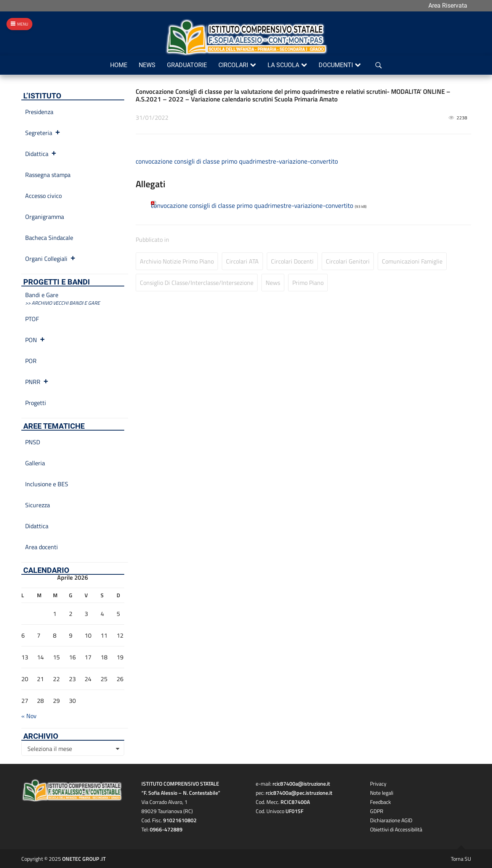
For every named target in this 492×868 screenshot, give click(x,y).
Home (119, 65)
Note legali (382, 793)
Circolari (233, 65)
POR (31, 361)
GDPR (377, 811)
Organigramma (45, 217)
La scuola (283, 65)
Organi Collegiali (50, 259)
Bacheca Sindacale (49, 238)
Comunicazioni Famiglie (412, 261)
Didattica (41, 154)
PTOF (32, 319)
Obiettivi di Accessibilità (396, 829)
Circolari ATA (242, 261)
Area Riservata (448, 6)
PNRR (37, 382)
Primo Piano (308, 283)
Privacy (378, 784)
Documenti (336, 65)
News (147, 65)
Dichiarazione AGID (391, 820)
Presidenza (39, 112)
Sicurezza (38, 505)
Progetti (36, 403)
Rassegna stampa (48, 175)
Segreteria (43, 133)
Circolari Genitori (348, 261)
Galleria (35, 463)
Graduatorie (187, 65)
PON (35, 340)
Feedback (381, 802)
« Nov (29, 716)
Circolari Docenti (292, 261)
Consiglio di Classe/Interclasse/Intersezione (197, 283)
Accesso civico (43, 196)
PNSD (33, 442)
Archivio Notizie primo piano (177, 261)
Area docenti (42, 547)
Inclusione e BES (47, 484)
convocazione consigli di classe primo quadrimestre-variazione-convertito (237, 161)
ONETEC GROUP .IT (84, 859)
